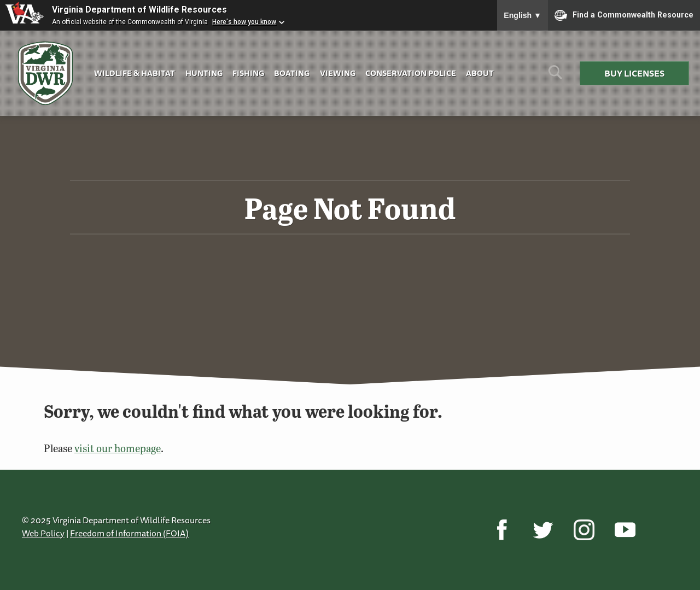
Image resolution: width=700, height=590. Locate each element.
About (480, 73)
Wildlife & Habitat (135, 73)
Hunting (204, 73)
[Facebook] (502, 530)
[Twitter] (543, 530)
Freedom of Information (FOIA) (129, 533)
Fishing (248, 73)
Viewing (338, 73)
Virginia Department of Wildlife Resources (139, 10)
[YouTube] (625, 530)
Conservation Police (411, 73)
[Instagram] (584, 530)
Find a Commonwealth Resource (624, 15)
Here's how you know (244, 22)
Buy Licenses (634, 73)
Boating (292, 73)
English (523, 15)
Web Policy (43, 533)
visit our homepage (118, 448)
